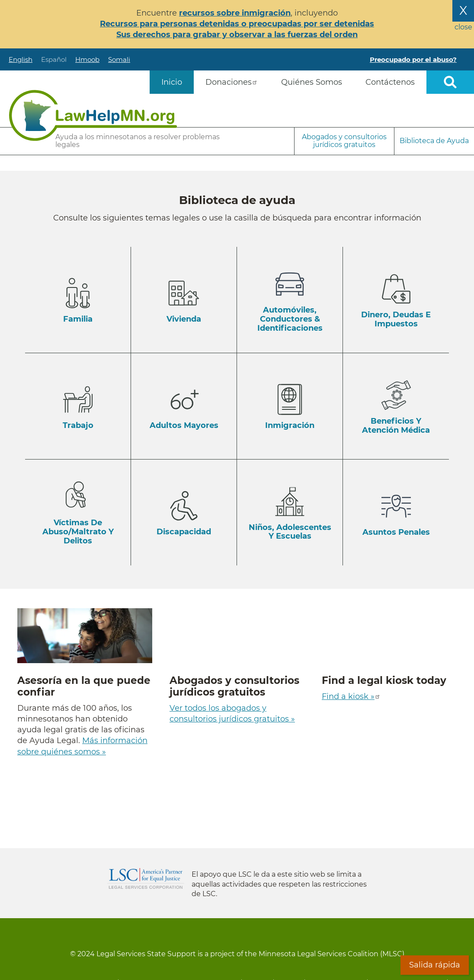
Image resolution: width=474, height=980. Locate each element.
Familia (78, 319)
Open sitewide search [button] (450, 82)
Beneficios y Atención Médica (396, 426)
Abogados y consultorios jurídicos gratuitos (344, 141)
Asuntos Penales (396, 532)
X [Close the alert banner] (463, 10)
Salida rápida (435, 965)
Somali (119, 59)
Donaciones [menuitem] (232, 82)
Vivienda (184, 319)
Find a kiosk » (351, 696)
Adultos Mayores (184, 425)
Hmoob (87, 59)
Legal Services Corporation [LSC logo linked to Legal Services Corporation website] (146, 878)
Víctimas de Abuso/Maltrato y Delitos (78, 531)
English (21, 59)
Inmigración (290, 425)
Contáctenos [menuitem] (390, 82)
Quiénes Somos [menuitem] (312, 82)
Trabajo (78, 425)
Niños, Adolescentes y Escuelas (290, 532)
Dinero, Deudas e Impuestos (396, 319)
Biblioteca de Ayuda (434, 141)
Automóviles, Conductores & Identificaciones (290, 319)
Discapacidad (184, 532)
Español (54, 59)
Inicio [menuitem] (172, 82)
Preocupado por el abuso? (413, 59)
